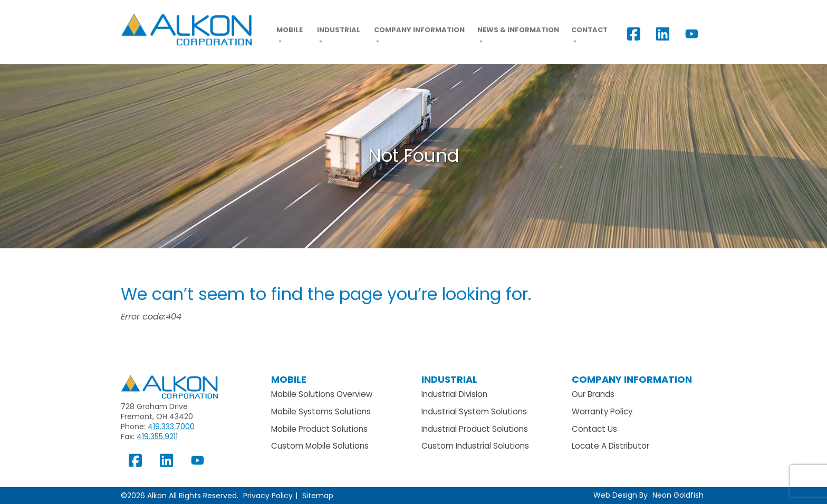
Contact (589, 30)
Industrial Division (454, 394)
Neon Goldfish (678, 495)
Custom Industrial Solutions (475, 446)
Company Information (419, 30)
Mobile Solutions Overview (322, 394)
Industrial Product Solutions (475, 429)
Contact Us (594, 429)
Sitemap (318, 496)
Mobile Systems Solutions (321, 411)
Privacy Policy (268, 496)
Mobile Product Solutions (319, 429)
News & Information (518, 30)
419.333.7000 (171, 427)
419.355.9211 (157, 437)
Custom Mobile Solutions (320, 446)
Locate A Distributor (610, 446)
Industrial (339, 30)
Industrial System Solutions (474, 411)
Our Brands (593, 394)
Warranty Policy (602, 411)
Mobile (290, 30)
